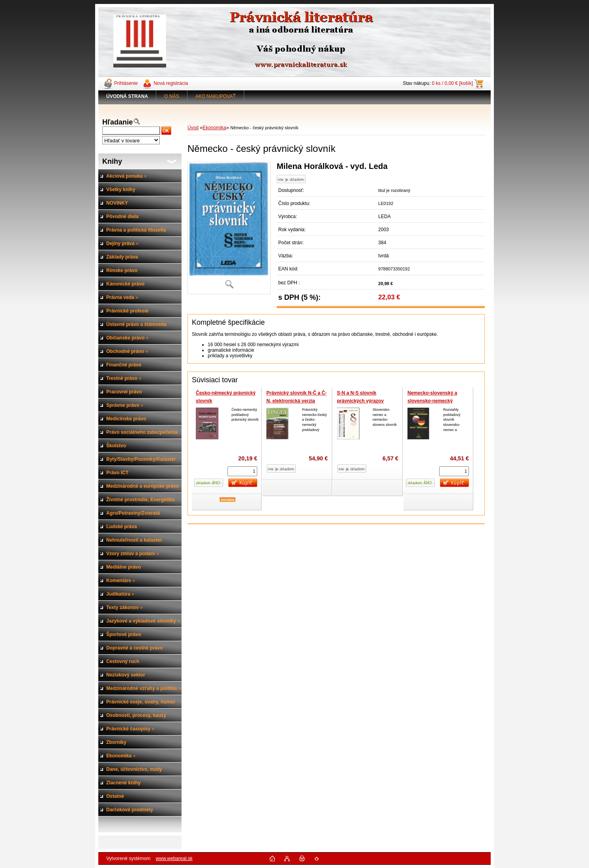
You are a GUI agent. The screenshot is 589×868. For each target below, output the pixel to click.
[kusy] (242, 471)
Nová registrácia (171, 83)
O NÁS (171, 96)
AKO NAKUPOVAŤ (216, 96)
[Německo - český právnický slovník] (229, 228)
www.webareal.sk (174, 858)
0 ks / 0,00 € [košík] (452, 83)
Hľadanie (118, 122)
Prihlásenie (126, 83)
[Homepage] (127, 96)
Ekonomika (214, 128)
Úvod (193, 128)
